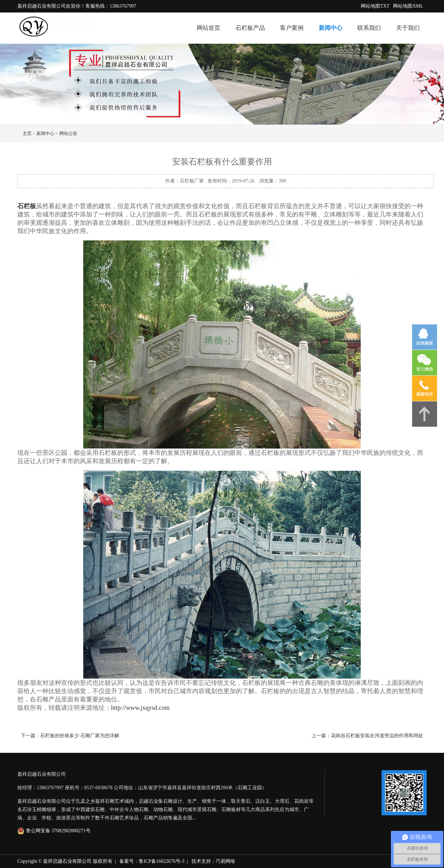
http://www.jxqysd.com (140, 708)
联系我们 (369, 28)
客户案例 (292, 28)
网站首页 (208, 28)
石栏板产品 (250, 28)
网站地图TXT (375, 6)
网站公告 (68, 133)
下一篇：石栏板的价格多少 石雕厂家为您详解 (70, 736)
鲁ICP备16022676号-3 (161, 861)
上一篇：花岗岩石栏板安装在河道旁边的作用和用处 (367, 736)
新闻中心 (331, 28)
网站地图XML (408, 6)
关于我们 (408, 28)
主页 (27, 133)
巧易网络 (225, 861)
